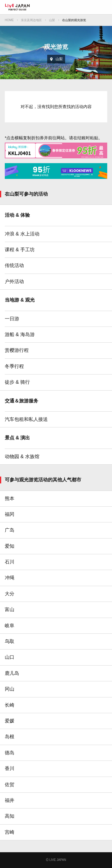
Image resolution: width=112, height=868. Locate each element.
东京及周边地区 (31, 20)
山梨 (52, 20)
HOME (9, 20)
